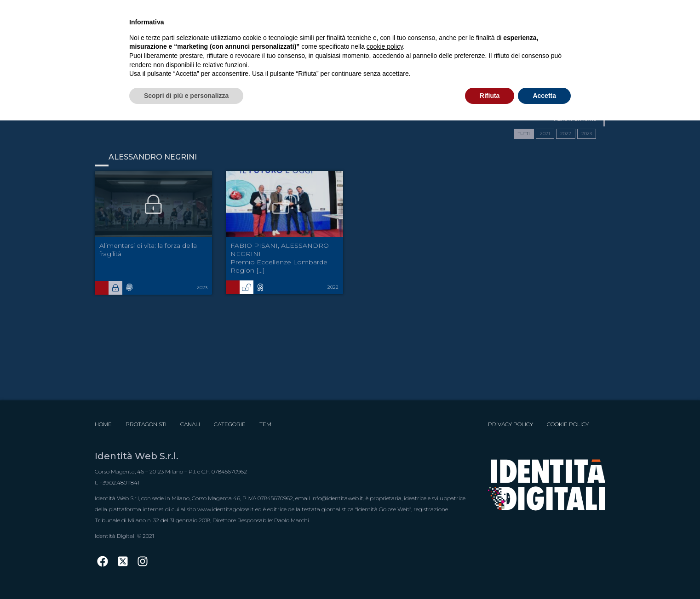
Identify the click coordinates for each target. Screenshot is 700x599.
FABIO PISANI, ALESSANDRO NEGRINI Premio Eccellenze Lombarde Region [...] (280, 258)
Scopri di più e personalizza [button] (186, 96)
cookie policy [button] (385, 46)
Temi (266, 424)
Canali (190, 424)
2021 (545, 134)
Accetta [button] (544, 96)
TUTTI (524, 134)
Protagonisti (146, 424)
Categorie (230, 424)
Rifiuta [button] (490, 96)
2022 (566, 134)
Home (103, 424)
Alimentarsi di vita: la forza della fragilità (148, 250)
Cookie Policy (568, 424)
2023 (587, 134)
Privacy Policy (511, 424)
